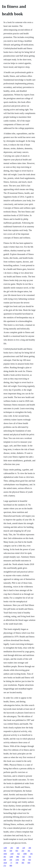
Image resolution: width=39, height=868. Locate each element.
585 (23, 863)
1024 (5, 863)
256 (11, 860)
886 (18, 857)
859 (29, 863)
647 (24, 857)
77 (11, 863)
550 (11, 851)
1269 (11, 857)
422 (19, 854)
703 (30, 857)
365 (5, 857)
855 (17, 851)
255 (23, 851)
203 (12, 848)
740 (17, 863)
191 (31, 854)
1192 (17, 860)
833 (30, 860)
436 (5, 860)
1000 (25, 854)
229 (24, 848)
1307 (12, 854)
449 (18, 848)
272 (5, 866)
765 (5, 851)
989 (11, 866)
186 (30, 848)
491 (24, 860)
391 (29, 851)
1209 (5, 848)
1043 (5, 854)
